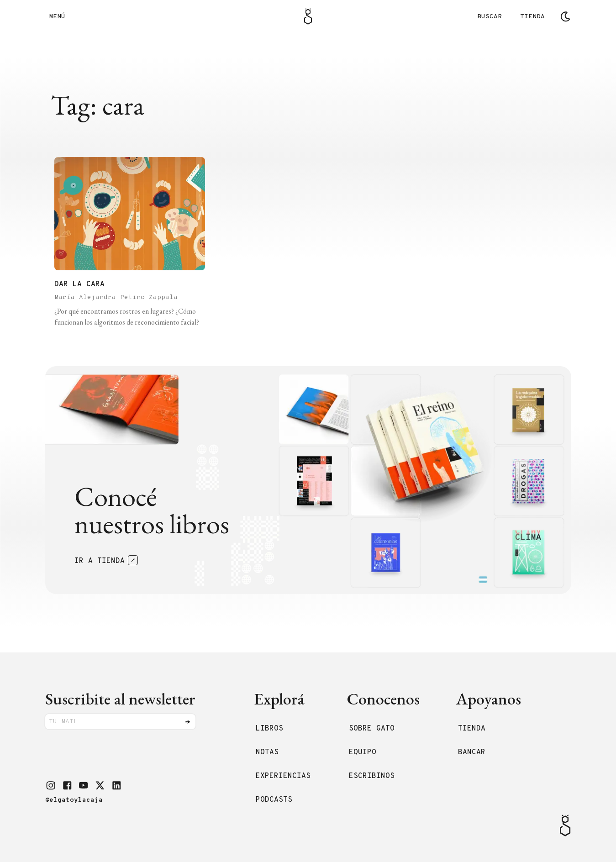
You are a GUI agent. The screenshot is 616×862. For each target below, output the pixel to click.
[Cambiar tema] (565, 16)
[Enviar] (188, 722)
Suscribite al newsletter (120, 699)
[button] (51, 785)
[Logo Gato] (308, 16)
